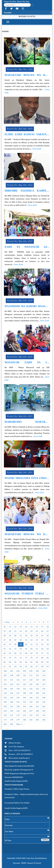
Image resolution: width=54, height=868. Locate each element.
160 (31, 706)
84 (15, 662)
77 (26, 658)
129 (11, 689)
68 (26, 653)
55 (5, 649)
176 (44, 715)
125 (31, 684)
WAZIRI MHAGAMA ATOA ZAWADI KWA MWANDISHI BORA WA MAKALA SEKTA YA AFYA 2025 (27, 478)
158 (18, 706)
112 (37, 675)
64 (5, 653)
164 (11, 711)
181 (31, 720)
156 (5, 706)
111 (31, 675)
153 (31, 702)
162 (44, 706)
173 (24, 715)
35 (42, 635)
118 (31, 680)
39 (15, 640)
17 (42, 627)
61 (37, 649)
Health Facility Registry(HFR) (16, 781)
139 (31, 693)
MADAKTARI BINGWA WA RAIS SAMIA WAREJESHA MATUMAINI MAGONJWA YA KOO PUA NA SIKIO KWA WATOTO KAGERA (27, 75)
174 (31, 715)
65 (10, 653)
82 (5, 662)
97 (37, 666)
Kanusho (17, 863)
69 (31, 653)
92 (10, 666)
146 (31, 698)
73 (5, 658)
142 (5, 698)
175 (37, 715)
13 (21, 627)
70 (37, 653)
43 (37, 640)
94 (21, 666)
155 (44, 702)
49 (21, 644)
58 (21, 649)
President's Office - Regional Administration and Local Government (26, 796)
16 (37, 627)
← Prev (7, 622)
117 (24, 680)
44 (42, 640)
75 (15, 658)
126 (37, 684)
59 (26, 649)
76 (21, 658)
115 (11, 680)
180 (24, 720)
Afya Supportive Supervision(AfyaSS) (19, 766)
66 (15, 653)
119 (37, 680)
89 (42, 662)
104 (31, 671)
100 (5, 671)
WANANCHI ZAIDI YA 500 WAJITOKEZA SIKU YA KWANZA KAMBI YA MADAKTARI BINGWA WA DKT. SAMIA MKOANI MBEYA (27, 362)
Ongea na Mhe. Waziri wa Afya (17, 1)
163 (5, 711)
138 (24, 693)
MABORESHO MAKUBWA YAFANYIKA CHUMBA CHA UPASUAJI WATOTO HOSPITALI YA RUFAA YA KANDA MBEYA (27, 422)
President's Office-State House (17, 789)
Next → (19, 724)
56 (10, 649)
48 (15, 644)
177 (5, 720)
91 (5, 666)
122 (11, 684)
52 (37, 644)
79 (37, 658)
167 (31, 711)
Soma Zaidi (37, 149)
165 (18, 711)
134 (44, 689)
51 (31, 644)
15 (31, 627)
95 (26, 666)
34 (37, 635)
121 (5, 684)
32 (26, 635)
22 (21, 631)
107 (5, 675)
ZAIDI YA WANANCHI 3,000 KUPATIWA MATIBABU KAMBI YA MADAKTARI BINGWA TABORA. (27, 247)
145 (24, 698)
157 (11, 706)
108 (11, 675)
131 (24, 689)
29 (10, 635)
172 (18, 715)
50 (26, 644)
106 (44, 671)
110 (24, 675)
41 (26, 640)
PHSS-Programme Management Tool (19, 773)
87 (31, 662)
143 (11, 698)
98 (42, 666)
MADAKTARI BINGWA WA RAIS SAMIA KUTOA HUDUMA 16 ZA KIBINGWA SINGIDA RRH (27, 534)
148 (44, 698)
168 (37, 711)
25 (37, 631)
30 (15, 635)
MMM (24, 863)
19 (5, 631)
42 (31, 640)
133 (37, 689)
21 (15, 631)
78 (31, 658)
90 (48, 662)
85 (21, 662)
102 (18, 671)
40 (21, 640)
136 (11, 693)
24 (31, 631)
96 (31, 666)
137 (18, 693)
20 (10, 631)
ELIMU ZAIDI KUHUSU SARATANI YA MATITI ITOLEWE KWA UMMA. (27, 134)
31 (21, 635)
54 (48, 644)
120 (44, 680)
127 (44, 684)
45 (48, 640)
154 (37, 702)
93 (15, 666)
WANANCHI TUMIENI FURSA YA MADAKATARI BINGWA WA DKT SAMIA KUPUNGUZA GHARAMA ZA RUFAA (27, 594)
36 (48, 635)
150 (11, 702)
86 (26, 662)
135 (5, 693)
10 (5, 627)
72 (48, 653)
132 (31, 689)
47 (10, 644)
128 (5, 689)
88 (37, 662)
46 (5, 644)
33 (31, 635)
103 (24, 671)
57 (15, 649)
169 (44, 711)
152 (24, 702)
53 (42, 644)
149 (5, 702)
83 (10, 662)
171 (11, 715)
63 (48, 649)
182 (37, 720)
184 (5, 724)
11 (10, 627)
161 (37, 706)
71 (42, 653)
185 (11, 724)
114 (5, 680)
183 (44, 720)
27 (48, 631)
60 (31, 649)
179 (18, 720)
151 (18, 702)
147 (37, 698)
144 (18, 698)
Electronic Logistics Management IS (19, 770)
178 (11, 720)
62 (42, 649)
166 (24, 711)
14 (26, 627)
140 (37, 693)
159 (24, 706)
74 (10, 658)
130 (18, 689)
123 (18, 684)
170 (5, 715)
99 (48, 666)
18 (48, 627)
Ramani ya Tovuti (34, 863)
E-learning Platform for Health (17, 803)
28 (5, 635)
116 (18, 680)
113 (44, 675)
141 (44, 693)
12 (15, 627)
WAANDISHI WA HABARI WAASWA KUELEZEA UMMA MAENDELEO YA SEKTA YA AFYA (27, 306)
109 (18, 675)
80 (42, 658)
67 (21, 653)
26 (42, 631)
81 (48, 658)
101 (11, 671)
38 (10, 640)
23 (26, 631)
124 (24, 684)
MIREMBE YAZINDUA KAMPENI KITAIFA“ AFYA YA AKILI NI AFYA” (27, 191)
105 (37, 671)
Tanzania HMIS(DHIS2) (14, 777)
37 (5, 640)
